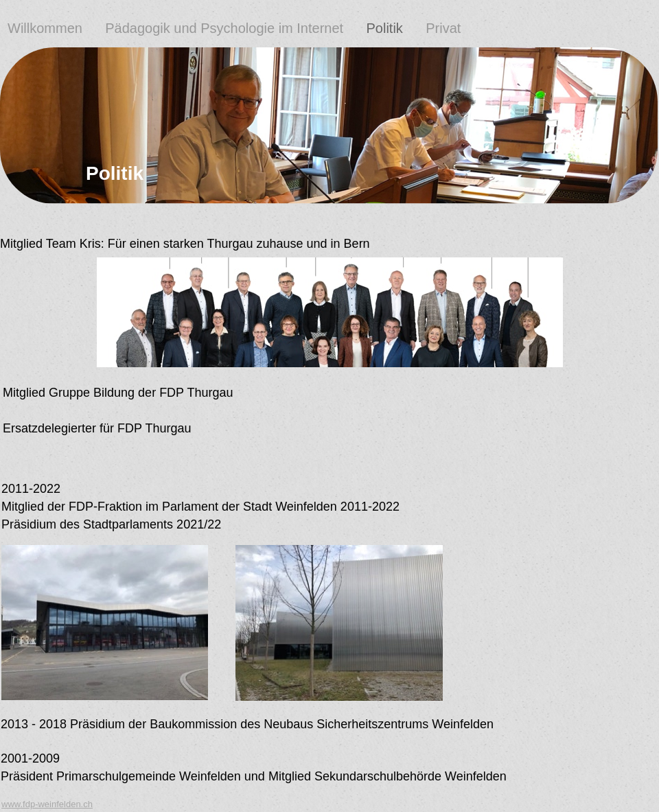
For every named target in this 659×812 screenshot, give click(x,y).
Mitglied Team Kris (50, 244)
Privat (445, 28)
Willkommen (47, 28)
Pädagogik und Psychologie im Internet (224, 28)
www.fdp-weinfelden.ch (47, 804)
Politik (384, 28)
